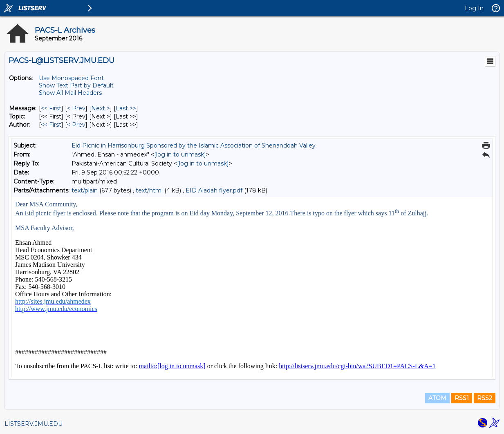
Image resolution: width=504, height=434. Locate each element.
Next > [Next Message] (101, 108)
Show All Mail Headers (70, 93)
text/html (149, 190)
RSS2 (485, 398)
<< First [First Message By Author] (51, 125)
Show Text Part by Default (76, 85)
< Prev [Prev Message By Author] (76, 125)
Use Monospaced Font (71, 78)
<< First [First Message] (51, 108)
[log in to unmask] (180, 154)
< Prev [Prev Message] (76, 108)
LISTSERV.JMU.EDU (34, 424)
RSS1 (462, 398)
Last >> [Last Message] (126, 108)
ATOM (437, 398)
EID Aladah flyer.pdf (214, 190)
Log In (474, 8)
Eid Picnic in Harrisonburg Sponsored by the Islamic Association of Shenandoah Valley (194, 145)
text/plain (85, 190)
